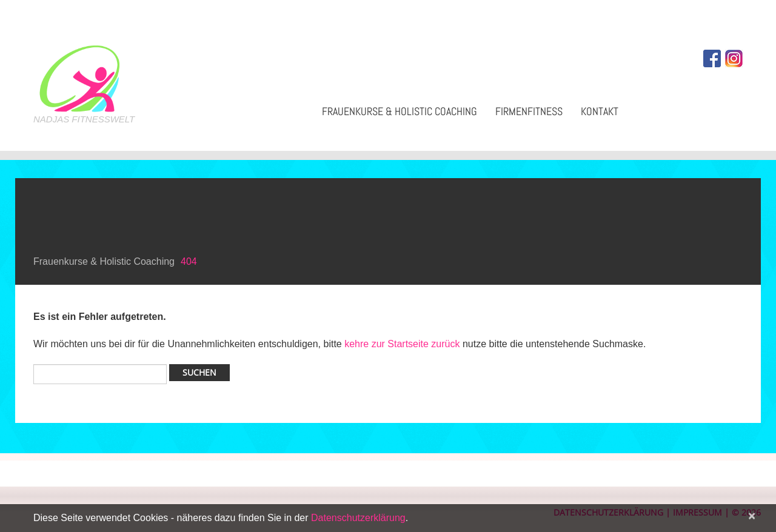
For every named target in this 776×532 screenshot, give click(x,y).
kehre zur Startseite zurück (403, 344)
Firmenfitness (529, 111)
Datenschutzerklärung (358, 518)
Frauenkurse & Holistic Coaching (400, 111)
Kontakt (600, 111)
